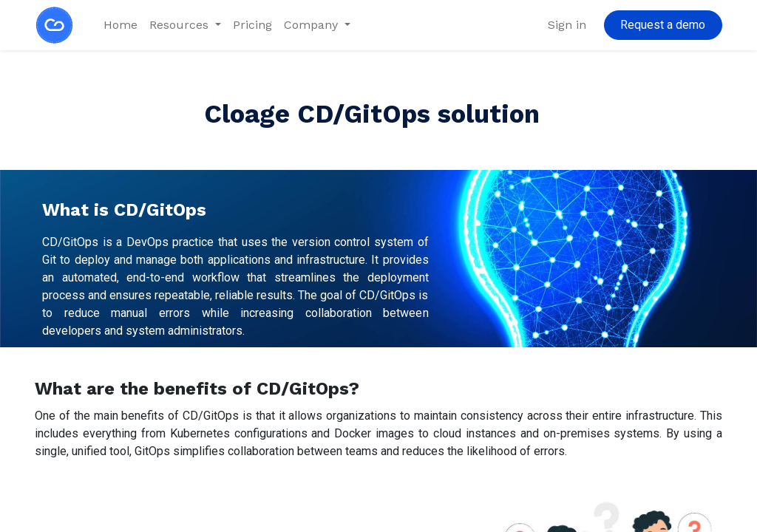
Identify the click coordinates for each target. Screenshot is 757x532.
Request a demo (663, 25)
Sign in (567, 25)
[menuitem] (120, 25)
